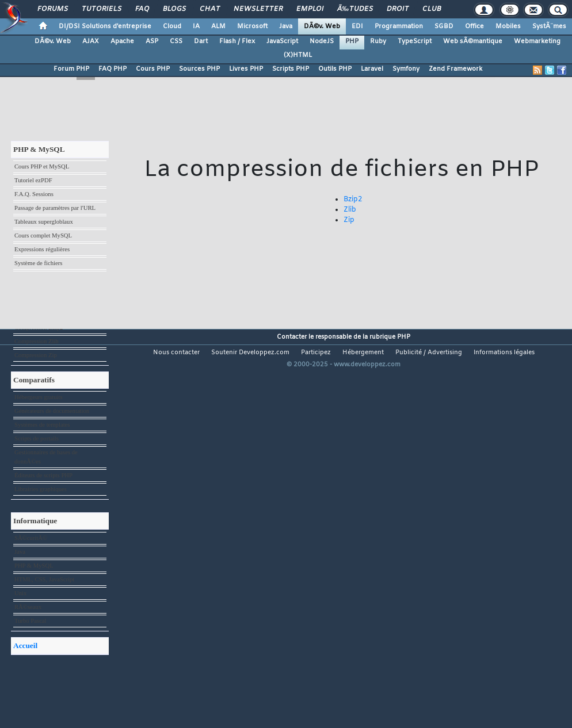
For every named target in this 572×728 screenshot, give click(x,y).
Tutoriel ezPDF (33, 180)
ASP (152, 41)
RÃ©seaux (28, 607)
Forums (53, 9)
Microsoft (252, 26)
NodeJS (322, 41)
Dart (201, 41)
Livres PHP (246, 69)
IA (196, 26)
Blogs (174, 9)
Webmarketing (537, 41)
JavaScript (282, 41)
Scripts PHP (291, 69)
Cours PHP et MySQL (42, 166)
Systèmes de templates (42, 425)
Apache (122, 41)
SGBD (444, 26)
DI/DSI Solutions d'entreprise (105, 26)
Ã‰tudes (355, 9)
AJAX (91, 41)
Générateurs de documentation (52, 411)
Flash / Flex (237, 41)
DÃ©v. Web (322, 26)
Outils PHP (335, 69)
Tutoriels (102, 9)
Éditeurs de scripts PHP (43, 475)
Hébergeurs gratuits (39, 397)
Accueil (25, 645)
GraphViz (26, 277)
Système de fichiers (38, 263)
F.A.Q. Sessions (34, 194)
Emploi (310, 9)
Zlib (350, 210)
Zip (349, 220)
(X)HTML (298, 55)
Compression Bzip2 (39, 327)
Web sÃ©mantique (473, 41)
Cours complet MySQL (43, 235)
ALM (218, 26)
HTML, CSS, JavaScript (44, 579)
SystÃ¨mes (549, 26)
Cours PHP (153, 69)
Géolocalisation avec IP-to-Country (58, 314)
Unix (20, 593)
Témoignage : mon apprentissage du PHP (59, 295)
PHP (352, 41)
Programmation (399, 26)
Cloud (172, 26)
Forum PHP (71, 69)
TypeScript (415, 41)
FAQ (142, 9)
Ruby (378, 41)
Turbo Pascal (30, 621)
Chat (210, 9)
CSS (176, 41)
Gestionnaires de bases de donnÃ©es (46, 457)
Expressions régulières (42, 249)
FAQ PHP (113, 69)
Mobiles (508, 26)
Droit (398, 9)
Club (432, 9)
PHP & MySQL (34, 566)
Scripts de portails (37, 438)
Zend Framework (455, 69)
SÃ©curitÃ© (31, 538)
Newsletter (258, 9)
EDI (357, 26)
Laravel (372, 69)
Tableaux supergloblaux (44, 222)
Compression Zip (36, 355)
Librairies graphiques (41, 489)
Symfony (406, 69)
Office (474, 26)
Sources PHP (199, 69)
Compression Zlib (37, 341)
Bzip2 (353, 200)
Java (286, 26)
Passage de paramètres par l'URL (55, 208)
